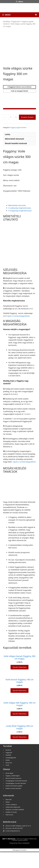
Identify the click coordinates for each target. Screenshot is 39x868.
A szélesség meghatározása (20, 224)
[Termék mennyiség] (11, 134)
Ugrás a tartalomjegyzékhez (18, 332)
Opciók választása (19, 684)
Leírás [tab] (8, 151)
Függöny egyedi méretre (18, 144)
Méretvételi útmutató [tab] (14, 155)
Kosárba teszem (27, 134)
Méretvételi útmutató (17, 222)
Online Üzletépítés (24, 859)
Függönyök (16, 21)
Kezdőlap (7, 21)
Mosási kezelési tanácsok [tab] (16, 160)
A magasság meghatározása (20, 227)
